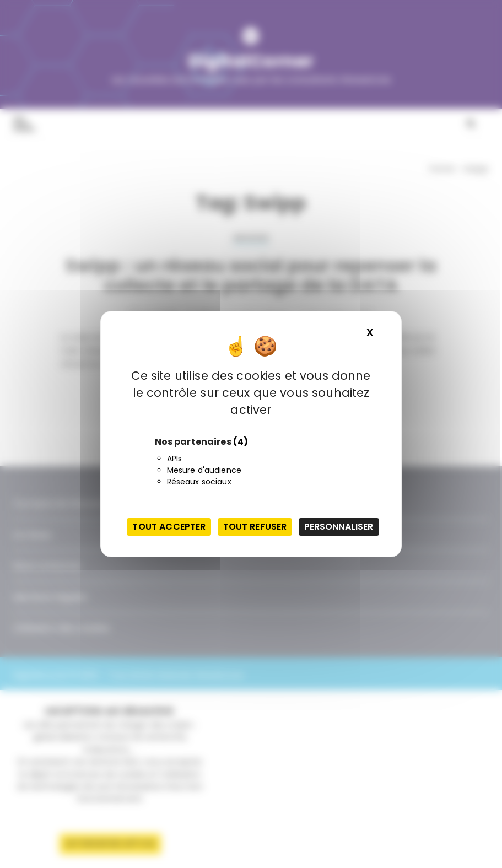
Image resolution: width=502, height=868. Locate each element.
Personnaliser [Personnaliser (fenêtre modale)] (339, 527)
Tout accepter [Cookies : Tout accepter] (169, 527)
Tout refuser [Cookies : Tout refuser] (255, 527)
